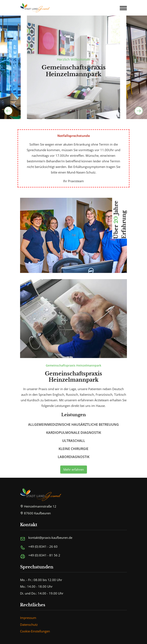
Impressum (28, 618)
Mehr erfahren (74, 469)
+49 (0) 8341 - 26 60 (43, 546)
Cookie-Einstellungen (35, 631)
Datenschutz (29, 625)
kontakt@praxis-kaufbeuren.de (50, 538)
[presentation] (8, 111)
